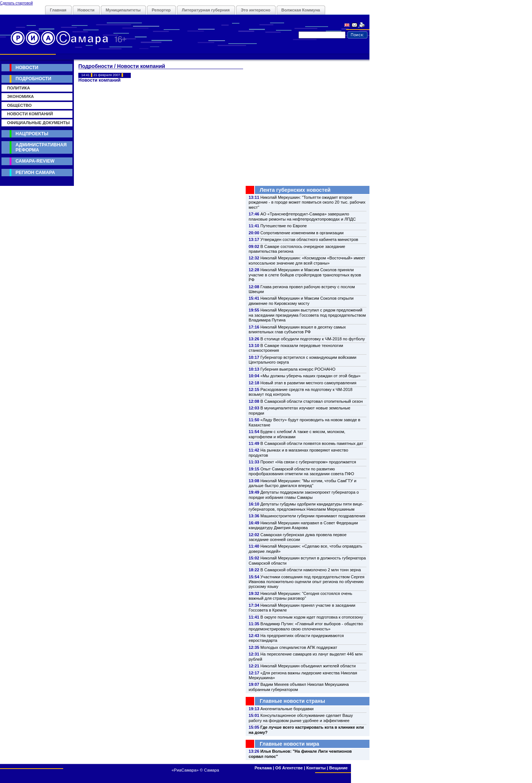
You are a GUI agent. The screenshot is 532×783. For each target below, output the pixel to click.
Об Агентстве (289, 768)
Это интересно (256, 10)
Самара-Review (35, 161)
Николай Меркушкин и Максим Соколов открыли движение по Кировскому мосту (301, 301)
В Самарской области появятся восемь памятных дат (312, 443)
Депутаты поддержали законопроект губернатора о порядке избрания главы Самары (304, 495)
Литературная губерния (206, 10)
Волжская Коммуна (301, 10)
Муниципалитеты (123, 10)
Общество (19, 105)
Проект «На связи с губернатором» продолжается (308, 462)
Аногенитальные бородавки (287, 709)
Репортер (161, 10)
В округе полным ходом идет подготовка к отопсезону (312, 617)
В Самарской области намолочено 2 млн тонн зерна (311, 570)
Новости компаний (30, 114)
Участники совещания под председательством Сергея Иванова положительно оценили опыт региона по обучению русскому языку (306, 582)
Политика (18, 88)
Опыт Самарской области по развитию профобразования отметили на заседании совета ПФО (301, 471)
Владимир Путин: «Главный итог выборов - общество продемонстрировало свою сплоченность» (306, 626)
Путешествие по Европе (284, 226)
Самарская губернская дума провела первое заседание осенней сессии (298, 537)
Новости (86, 10)
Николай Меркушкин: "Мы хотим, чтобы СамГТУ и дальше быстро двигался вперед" (302, 483)
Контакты (316, 768)
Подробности (33, 79)
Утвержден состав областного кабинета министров (309, 239)
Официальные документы (38, 123)
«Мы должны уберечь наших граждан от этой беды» (311, 376)
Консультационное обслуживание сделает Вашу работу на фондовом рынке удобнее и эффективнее (301, 718)
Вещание (338, 768)
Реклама (263, 768)
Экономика (21, 96)
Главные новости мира (289, 744)
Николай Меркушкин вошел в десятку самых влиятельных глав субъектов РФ (297, 329)
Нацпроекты (32, 134)
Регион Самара (35, 173)
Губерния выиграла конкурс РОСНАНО (298, 369)
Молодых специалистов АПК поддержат (299, 647)
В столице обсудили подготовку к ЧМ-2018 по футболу (313, 339)
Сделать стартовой (16, 3)
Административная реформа (41, 147)
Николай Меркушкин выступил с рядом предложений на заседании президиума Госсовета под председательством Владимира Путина (307, 315)
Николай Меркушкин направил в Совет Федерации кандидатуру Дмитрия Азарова (303, 525)
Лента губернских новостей (295, 190)
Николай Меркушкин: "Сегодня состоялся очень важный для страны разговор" (300, 596)
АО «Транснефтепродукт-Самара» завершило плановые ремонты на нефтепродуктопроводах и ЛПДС (302, 216)
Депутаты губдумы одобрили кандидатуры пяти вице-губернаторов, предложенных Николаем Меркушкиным (306, 506)
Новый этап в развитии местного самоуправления (308, 383)
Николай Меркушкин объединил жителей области (308, 666)
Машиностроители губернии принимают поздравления (313, 516)
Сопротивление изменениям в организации (302, 233)
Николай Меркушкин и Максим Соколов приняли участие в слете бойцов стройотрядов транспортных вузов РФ (305, 275)
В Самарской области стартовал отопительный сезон (312, 401)
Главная (58, 10)
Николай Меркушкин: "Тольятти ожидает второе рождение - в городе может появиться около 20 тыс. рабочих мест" (307, 202)
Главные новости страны (292, 701)
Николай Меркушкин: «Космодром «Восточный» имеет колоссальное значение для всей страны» (307, 260)
